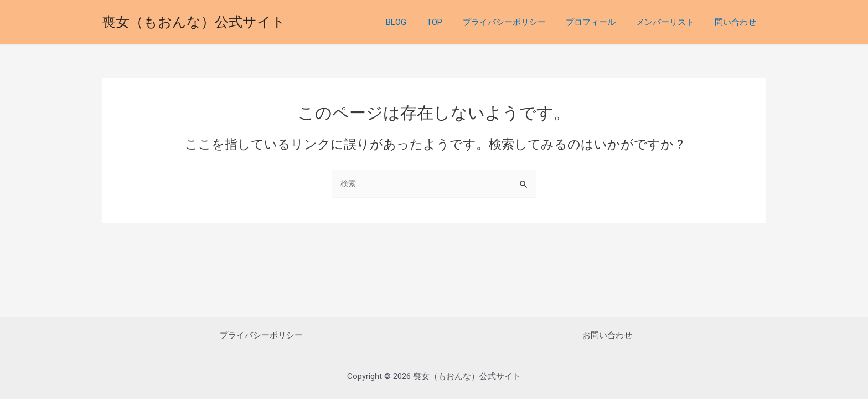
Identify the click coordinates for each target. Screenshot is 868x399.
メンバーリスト (671, 22)
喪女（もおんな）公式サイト (194, 22)
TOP (451, 22)
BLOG (417, 22)
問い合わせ (737, 22)
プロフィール (600, 22)
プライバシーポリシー (517, 22)
